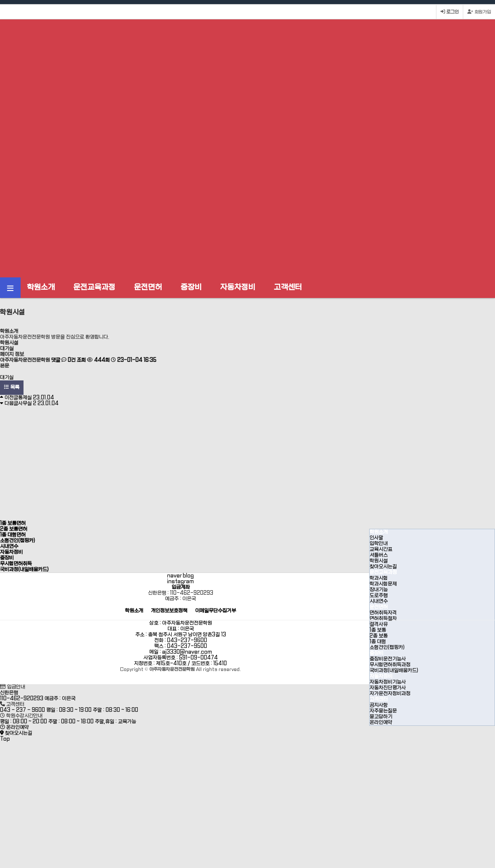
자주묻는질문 (383, 711)
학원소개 (41, 287)
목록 (12, 387)
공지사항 (379, 705)
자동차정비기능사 (388, 682)
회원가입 (479, 12)
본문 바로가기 (0, 0)
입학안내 (379, 544)
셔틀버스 (379, 555)
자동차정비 (238, 287)
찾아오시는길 (383, 567)
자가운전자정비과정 (390, 694)
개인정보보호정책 (169, 611)
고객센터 (288, 287)
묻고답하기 (381, 717)
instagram (180, 582)
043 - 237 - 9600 (22, 710)
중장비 (191, 287)
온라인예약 (381, 723)
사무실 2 (38, 404)
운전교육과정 (94, 287)
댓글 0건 (63, 360)
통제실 (36, 398)
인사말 (376, 538)
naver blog (180, 576)
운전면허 (148, 287)
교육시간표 (381, 549)
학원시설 (379, 561)
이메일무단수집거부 (216, 611)
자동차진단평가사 (388, 688)
